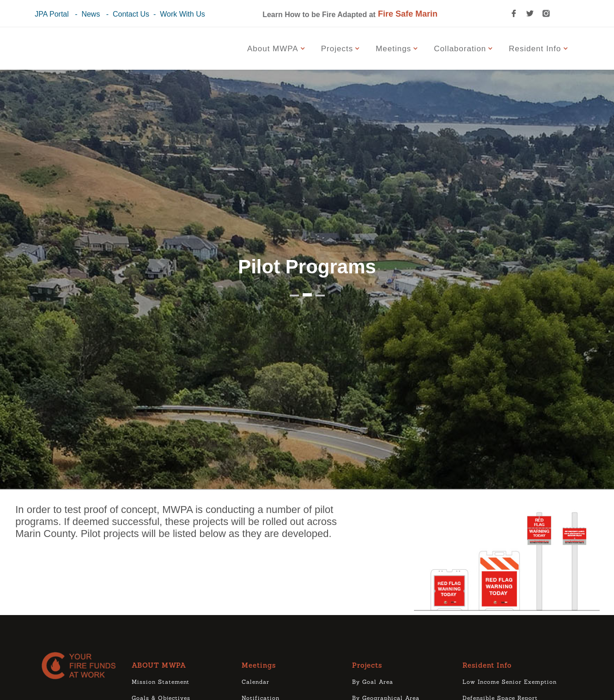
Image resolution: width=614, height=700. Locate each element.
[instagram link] (546, 13)
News (91, 14)
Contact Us (131, 14)
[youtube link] (560, 13)
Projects (367, 666)
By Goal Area (373, 682)
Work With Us (182, 14)
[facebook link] (514, 13)
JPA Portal (52, 14)
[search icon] (498, 13)
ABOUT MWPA (159, 666)
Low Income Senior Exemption (510, 682)
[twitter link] (530, 13)
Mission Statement (161, 682)
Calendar (255, 682)
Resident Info (487, 666)
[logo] (82, 666)
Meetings (259, 666)
